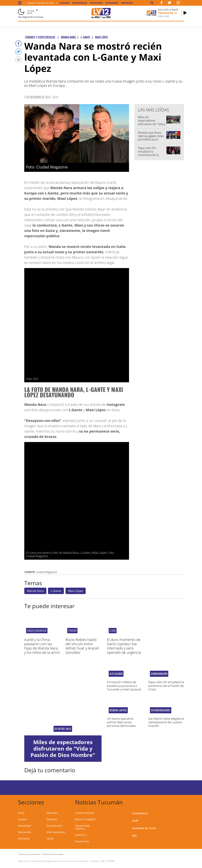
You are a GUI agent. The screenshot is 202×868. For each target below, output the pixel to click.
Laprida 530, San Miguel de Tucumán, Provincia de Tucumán (60, 861)
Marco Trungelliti (85, 819)
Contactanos (140, 813)
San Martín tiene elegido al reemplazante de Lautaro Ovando (166, 722)
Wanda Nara (35, 591)
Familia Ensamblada (37, 631)
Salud (50, 839)
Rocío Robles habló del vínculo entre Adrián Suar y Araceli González (82, 646)
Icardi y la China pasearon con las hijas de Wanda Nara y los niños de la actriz (42, 646)
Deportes (127, 3)
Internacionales (56, 832)
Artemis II (81, 835)
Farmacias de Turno (144, 828)
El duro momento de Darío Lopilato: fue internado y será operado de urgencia (124, 646)
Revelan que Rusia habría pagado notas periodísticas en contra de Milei (151, 138)
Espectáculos (54, 826)
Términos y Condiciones (29, 854)
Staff (135, 821)
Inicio (21, 813)
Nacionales (80, 3)
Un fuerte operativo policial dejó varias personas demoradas (121, 722)
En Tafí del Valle (63, 729)
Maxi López (76, 591)
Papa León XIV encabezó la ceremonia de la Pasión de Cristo (148, 153)
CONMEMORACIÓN (159, 674)
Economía (112, 3)
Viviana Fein (82, 841)
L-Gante (56, 591)
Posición (72, 631)
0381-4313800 (108, 861)
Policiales (96, 3)
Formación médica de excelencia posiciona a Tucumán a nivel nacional (124, 686)
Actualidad (24, 826)
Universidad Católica (82, 827)
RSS (134, 836)
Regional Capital (118, 710)
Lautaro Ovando (85, 813)
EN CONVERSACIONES (161, 710)
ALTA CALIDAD (116, 674)
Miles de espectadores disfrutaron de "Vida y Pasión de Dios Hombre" (152, 124)
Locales (65, 3)
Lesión (113, 631)
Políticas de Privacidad (53, 854)
